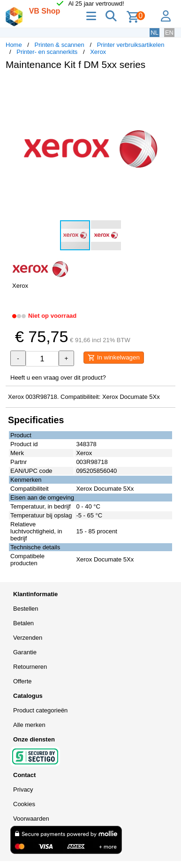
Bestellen (26, 609)
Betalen (23, 623)
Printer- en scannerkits (47, 52)
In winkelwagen (114, 358)
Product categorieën (40, 710)
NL (155, 33)
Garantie (25, 652)
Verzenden (28, 638)
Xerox (98, 52)
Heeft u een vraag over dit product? (58, 378)
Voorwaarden (31, 819)
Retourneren (30, 667)
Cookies (24, 804)
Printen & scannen (60, 45)
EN (169, 33)
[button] (167, 87)
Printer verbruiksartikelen (131, 45)
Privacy (23, 789)
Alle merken (29, 725)
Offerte (23, 681)
